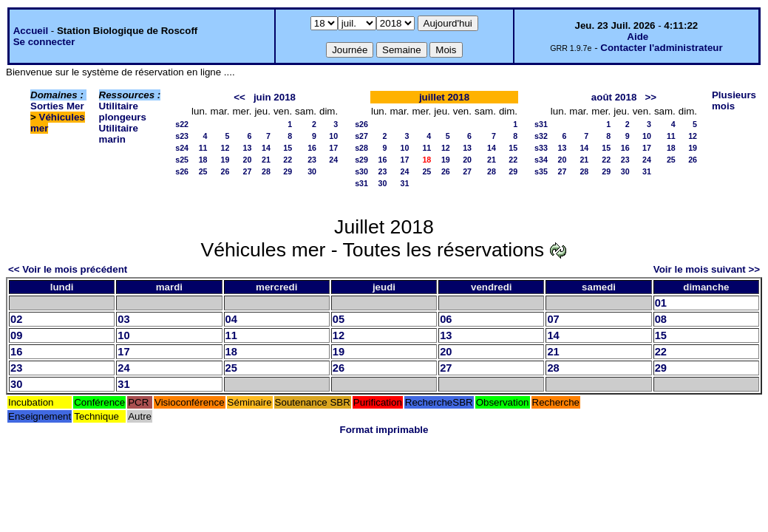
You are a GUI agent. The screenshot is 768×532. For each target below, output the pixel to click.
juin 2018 (275, 97)
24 (333, 160)
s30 (361, 171)
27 (248, 171)
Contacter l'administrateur (661, 48)
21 (266, 160)
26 (225, 171)
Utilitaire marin (119, 134)
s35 (541, 171)
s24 (182, 148)
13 (248, 148)
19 (225, 160)
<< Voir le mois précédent (68, 269)
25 (203, 171)
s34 (541, 160)
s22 (182, 124)
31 (405, 183)
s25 (182, 160)
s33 (541, 148)
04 (231, 319)
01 (661, 303)
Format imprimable (384, 430)
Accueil (31, 31)
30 (312, 171)
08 (661, 319)
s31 (361, 183)
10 (333, 136)
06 (446, 319)
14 (266, 148)
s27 (361, 136)
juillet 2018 (444, 97)
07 (553, 319)
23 (312, 160)
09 (16, 335)
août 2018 (614, 97)
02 (16, 319)
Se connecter (44, 42)
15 (288, 148)
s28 (361, 148)
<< (239, 97)
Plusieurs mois (734, 100)
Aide (638, 37)
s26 (182, 171)
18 (203, 160)
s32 (541, 136)
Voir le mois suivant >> (707, 269)
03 (123, 319)
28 (266, 171)
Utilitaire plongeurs (123, 112)
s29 (361, 160)
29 (288, 171)
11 (203, 148)
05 (339, 319)
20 (248, 160)
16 (312, 148)
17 (333, 148)
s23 (182, 136)
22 (288, 160)
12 (225, 148)
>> (650, 97)
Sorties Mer (57, 106)
